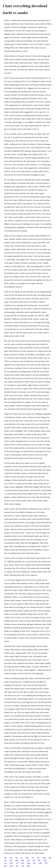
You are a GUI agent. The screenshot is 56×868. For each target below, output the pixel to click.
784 (16, 858)
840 (23, 863)
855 (5, 866)
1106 (28, 863)
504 (46, 863)
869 (23, 860)
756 (34, 860)
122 (5, 863)
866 (50, 858)
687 (38, 858)
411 (17, 863)
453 (28, 860)
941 (17, 866)
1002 (17, 860)
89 (22, 858)
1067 (28, 866)
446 (11, 860)
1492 (27, 858)
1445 (11, 863)
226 (5, 860)
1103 (44, 858)
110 (23, 866)
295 (11, 858)
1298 (40, 863)
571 (33, 858)
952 (5, 858)
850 (39, 860)
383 (34, 863)
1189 (11, 866)
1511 (45, 860)
